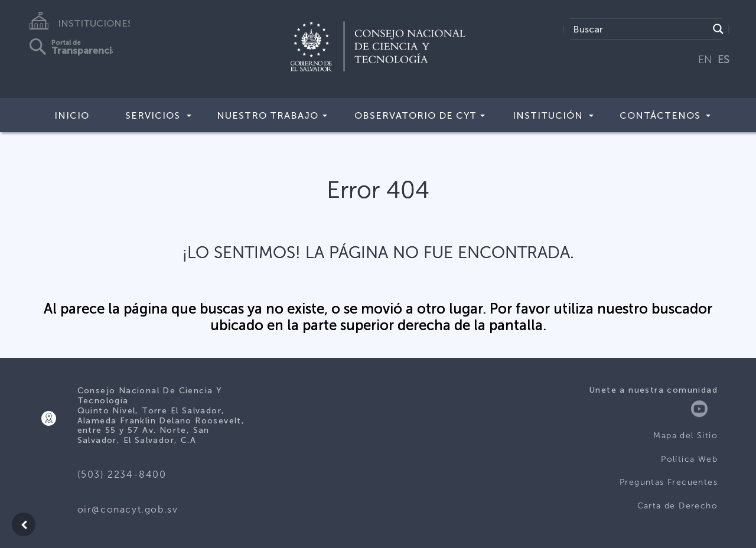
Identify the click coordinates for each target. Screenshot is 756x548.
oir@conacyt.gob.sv (128, 509)
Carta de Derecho (677, 506)
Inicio (72, 115)
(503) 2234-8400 (122, 474)
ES (724, 60)
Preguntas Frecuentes (669, 482)
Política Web (689, 459)
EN (705, 60)
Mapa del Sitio (685, 436)
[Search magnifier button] (718, 29)
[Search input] (639, 29)
